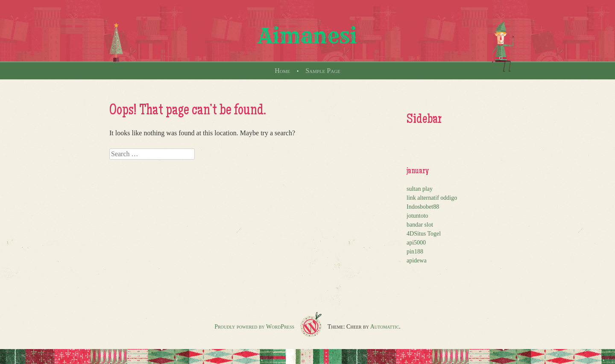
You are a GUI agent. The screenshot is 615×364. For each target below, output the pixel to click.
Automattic (385, 327)
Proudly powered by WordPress (254, 327)
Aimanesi (307, 36)
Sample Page (323, 71)
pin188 (415, 252)
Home (282, 71)
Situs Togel (427, 234)
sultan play (420, 189)
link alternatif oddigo (432, 198)
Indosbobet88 (423, 207)
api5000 (416, 243)
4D (410, 234)
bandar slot (420, 225)
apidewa (417, 261)
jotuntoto (417, 216)
